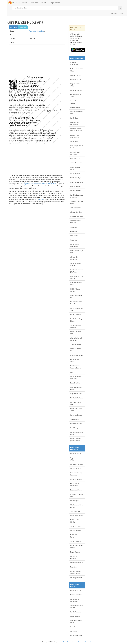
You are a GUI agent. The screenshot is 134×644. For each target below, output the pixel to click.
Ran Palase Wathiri (76, 464)
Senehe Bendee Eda (75, 333)
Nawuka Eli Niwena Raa (77, 113)
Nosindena (74, 567)
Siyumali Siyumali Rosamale (76, 339)
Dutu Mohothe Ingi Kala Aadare (76, 474)
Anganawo (74, 227)
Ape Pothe (74, 231)
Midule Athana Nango (75, 290)
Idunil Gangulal (75, 428)
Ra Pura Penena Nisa (76, 403)
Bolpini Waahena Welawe (76, 85)
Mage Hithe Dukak (76, 394)
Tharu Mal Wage (76, 344)
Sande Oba (74, 118)
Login (122, 13)
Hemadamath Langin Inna (75, 245)
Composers (34, 3)
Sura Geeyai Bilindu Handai (77, 147)
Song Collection (55, 3)
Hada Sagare (75, 501)
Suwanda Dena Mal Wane (77, 202)
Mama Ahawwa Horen (75, 168)
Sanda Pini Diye (75, 178)
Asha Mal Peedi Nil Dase (76, 495)
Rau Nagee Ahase (76, 578)
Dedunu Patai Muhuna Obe (75, 136)
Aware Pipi (74, 372)
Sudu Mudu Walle (76, 424)
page (41, 200)
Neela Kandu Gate (76, 469)
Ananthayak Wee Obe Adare (76, 222)
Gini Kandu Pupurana (74, 258)
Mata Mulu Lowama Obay (77, 70)
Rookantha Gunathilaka (37, 31)
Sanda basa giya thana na (76, 265)
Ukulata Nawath (75, 191)
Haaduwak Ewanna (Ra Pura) (77, 271)
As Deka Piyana (75, 208)
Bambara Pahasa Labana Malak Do (76, 130)
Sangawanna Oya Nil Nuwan (76, 326)
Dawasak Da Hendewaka (74, 123)
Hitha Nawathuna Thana (76, 96)
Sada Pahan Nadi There (76, 410)
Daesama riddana (76, 490)
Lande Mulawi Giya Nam (76, 252)
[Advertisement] (37, 61)
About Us (66, 642)
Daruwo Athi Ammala (74, 557)
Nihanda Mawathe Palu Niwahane (76, 303)
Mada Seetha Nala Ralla (76, 284)
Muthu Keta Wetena (77, 182)
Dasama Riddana (76, 90)
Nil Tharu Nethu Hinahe (75, 521)
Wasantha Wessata (77, 355)
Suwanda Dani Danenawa (75, 153)
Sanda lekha (74, 141)
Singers (25, 3)
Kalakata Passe (75, 107)
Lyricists (44, 3)
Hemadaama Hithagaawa (74, 485)
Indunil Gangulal (76, 186)
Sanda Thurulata (76, 315)
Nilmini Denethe (75, 75)
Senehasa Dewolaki (77, 415)
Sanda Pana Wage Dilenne (76, 320)
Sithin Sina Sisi (75, 159)
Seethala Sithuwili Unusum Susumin (76, 367)
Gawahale (74, 240)
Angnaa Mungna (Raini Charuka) (76, 440)
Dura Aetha (74, 236)
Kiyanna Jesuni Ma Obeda (76, 277)
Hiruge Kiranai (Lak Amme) (77, 433)
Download (23, 27)
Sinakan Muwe (75, 419)
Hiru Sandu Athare (76, 212)
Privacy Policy (77, 642)
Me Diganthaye (75, 174)
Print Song (14, 27)
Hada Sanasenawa (76, 563)
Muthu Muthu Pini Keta (76, 296)
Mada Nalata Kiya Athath (76, 388)
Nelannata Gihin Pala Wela (75, 378)
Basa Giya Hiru (75, 383)
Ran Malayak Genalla (75, 361)
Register (114, 13)
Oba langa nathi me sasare (77, 506)
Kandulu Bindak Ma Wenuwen (77, 196)
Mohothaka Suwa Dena (76, 622)
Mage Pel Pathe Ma (77, 216)
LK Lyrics (14, 3)
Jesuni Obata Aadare (75, 102)
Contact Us (89, 642)
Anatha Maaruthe (76, 80)
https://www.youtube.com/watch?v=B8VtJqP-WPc (40, 184)
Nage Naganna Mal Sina (77, 309)
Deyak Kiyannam (76, 552)
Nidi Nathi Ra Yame (77, 398)
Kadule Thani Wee (76, 479)
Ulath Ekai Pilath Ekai (76, 350)
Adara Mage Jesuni (77, 163)
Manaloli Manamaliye (74, 64)
